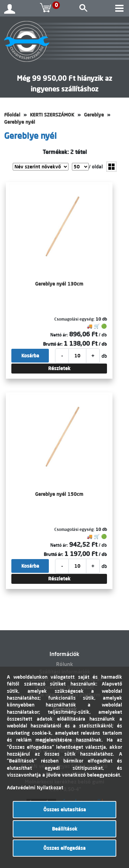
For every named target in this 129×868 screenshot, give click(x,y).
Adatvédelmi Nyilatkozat (35, 788)
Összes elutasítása (65, 810)
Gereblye (94, 115)
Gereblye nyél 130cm (59, 284)
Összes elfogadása (64, 848)
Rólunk (64, 664)
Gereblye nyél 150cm (59, 494)
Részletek (59, 368)
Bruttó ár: (53, 344)
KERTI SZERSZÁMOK (52, 115)
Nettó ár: (59, 335)
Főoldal (12, 115)
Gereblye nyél (20, 122)
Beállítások (65, 829)
